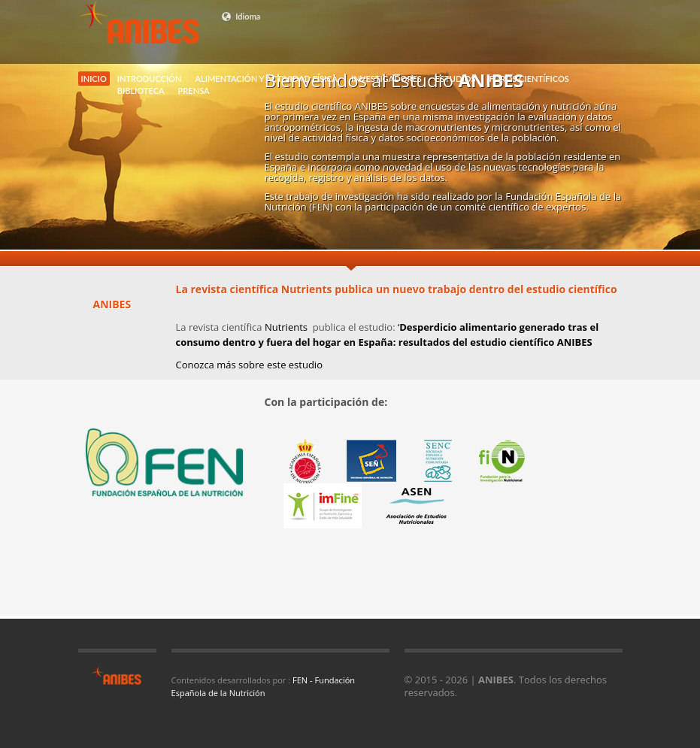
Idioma (241, 17)
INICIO (94, 79)
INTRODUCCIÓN (150, 79)
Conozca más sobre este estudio (249, 365)
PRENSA (194, 91)
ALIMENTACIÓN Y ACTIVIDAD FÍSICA (266, 79)
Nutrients (287, 327)
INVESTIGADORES (386, 79)
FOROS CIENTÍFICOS (529, 79)
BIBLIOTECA (141, 91)
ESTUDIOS (456, 79)
